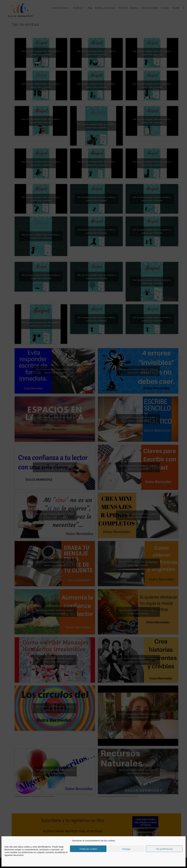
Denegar (126, 849)
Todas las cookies (88, 849)
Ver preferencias (164, 849)
